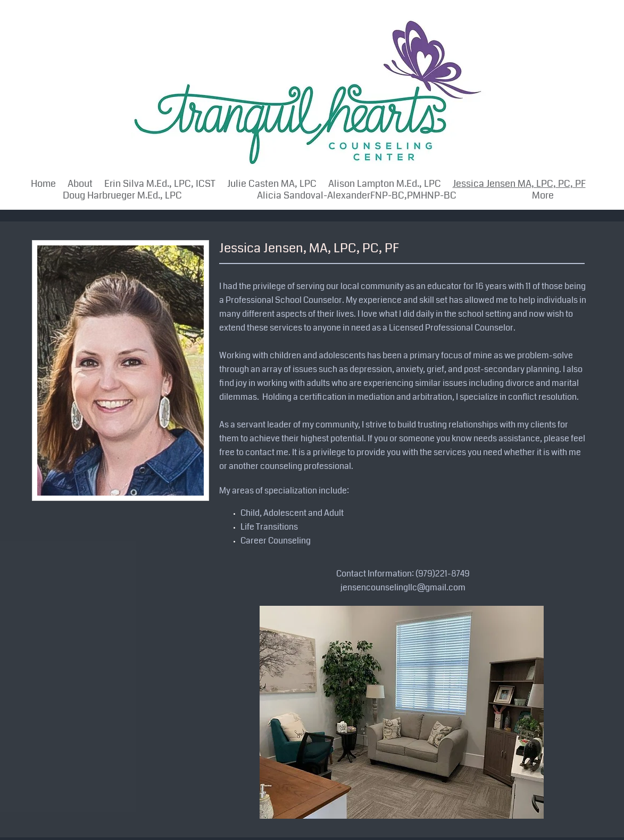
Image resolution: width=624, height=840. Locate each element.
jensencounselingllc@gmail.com (403, 587)
